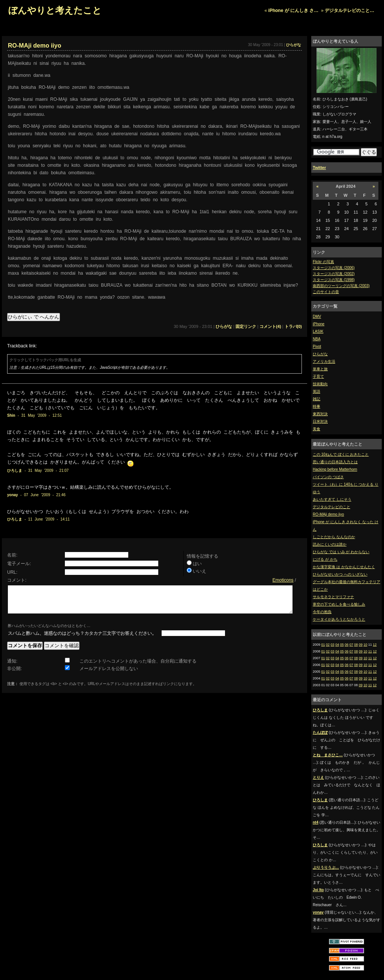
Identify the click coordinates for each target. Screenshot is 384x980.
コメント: (17, 580)
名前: (12, 555)
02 (328, 645)
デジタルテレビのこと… (349, 10)
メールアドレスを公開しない (109, 674)
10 (365, 645)
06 (346, 645)
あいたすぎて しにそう (332, 499)
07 (351, 645)
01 (323, 645)
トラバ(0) (293, 326)
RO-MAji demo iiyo (328, 514)
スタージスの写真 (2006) (334, 268)
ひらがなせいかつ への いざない (340, 574)
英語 (316, 391)
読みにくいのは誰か (330, 544)
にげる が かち (325, 559)
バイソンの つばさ (328, 477)
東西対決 (320, 414)
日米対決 (320, 421)
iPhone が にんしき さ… (293, 10)
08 (356, 645)
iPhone (319, 324)
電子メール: (19, 564)
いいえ (199, 571)
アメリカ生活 (324, 361)
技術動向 (320, 384)
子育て (318, 376)
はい (197, 564)
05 (342, 645)
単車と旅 (320, 369)
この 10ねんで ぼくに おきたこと (341, 454)
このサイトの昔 (326, 292)
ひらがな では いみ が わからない (341, 552)
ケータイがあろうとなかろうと (339, 619)
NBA (317, 339)
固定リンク (246, 326)
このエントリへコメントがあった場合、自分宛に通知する (138, 667)
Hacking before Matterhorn (335, 469)
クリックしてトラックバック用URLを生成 (45, 360)
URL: (12, 572)
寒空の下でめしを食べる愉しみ (339, 604)
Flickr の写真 (323, 262)
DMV (317, 316)
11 (370, 651)
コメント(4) (270, 326)
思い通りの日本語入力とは (335, 462)
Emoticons (283, 580)
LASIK (318, 331)
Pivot (317, 346)
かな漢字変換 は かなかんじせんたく (344, 567)
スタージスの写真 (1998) (334, 280)
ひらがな (320, 354)
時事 (316, 406)
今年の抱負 (322, 612)
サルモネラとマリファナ (333, 597)
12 (375, 645)
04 (337, 645)
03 (333, 645)
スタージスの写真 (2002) (334, 274)
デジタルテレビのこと (331, 507)
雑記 (316, 399)
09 (361, 645)
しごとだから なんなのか (334, 537)
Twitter (319, 168)
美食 (316, 429)
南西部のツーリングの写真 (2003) (341, 286)
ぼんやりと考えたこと (55, 10)
